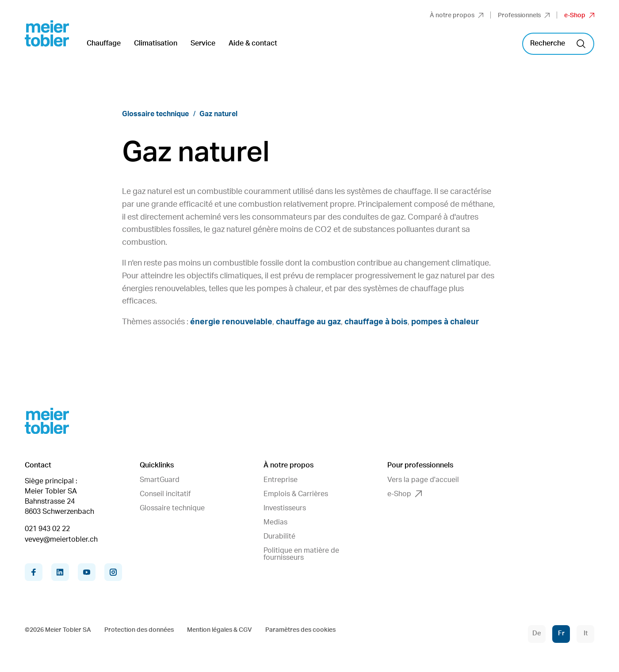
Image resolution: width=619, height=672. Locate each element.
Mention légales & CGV (220, 630)
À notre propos (457, 15)
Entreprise (281, 480)
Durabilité (279, 536)
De (537, 633)
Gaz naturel (218, 114)
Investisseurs (285, 508)
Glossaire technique (155, 114)
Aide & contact (253, 43)
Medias (275, 522)
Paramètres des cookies (300, 630)
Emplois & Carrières (296, 494)
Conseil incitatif (165, 494)
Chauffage (104, 43)
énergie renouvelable (231, 322)
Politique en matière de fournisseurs (301, 554)
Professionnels (524, 15)
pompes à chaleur (445, 322)
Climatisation (156, 43)
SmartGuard (160, 480)
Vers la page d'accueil (423, 480)
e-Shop (579, 15)
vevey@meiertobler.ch (61, 539)
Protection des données (139, 630)
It (586, 633)
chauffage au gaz (308, 322)
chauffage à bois (376, 322)
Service (203, 43)
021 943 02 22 (47, 529)
